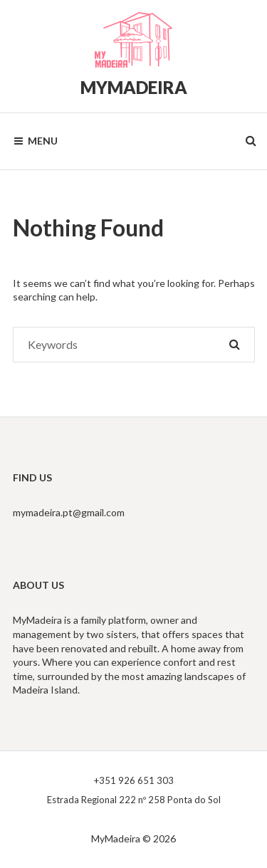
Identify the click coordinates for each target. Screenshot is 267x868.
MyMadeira (134, 87)
